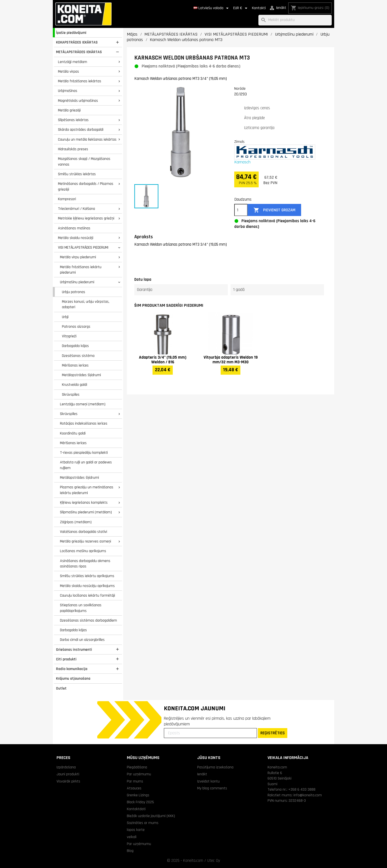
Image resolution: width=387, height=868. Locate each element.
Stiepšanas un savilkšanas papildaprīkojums (81, 608)
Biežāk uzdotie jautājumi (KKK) (151, 816)
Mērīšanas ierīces (75, 365)
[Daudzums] (241, 210)
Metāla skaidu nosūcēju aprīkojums (87, 586)
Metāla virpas (68, 71)
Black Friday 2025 (140, 802)
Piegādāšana (137, 767)
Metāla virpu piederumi (78, 257)
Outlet (61, 688)
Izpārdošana (66, 767)
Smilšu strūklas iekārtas (77, 174)
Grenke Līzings (138, 795)
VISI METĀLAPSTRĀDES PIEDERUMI (83, 247)
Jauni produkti (68, 774)
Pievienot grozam (274, 210)
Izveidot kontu (208, 781)
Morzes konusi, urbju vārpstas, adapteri (86, 304)
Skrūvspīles (71, 394)
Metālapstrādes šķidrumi (81, 375)
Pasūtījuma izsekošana (215, 767)
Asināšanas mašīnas (74, 228)
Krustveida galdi (75, 385)
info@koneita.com (308, 795)
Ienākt (202, 774)
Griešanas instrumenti (74, 650)
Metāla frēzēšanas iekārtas (80, 81)
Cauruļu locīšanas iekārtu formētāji (87, 595)
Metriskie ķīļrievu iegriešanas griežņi (86, 218)
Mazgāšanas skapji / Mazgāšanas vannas (84, 162)
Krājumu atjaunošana (73, 678)
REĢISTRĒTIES (273, 733)
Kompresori (67, 199)
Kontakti (259, 8)
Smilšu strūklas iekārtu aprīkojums (87, 576)
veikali (132, 837)
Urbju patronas (74, 292)
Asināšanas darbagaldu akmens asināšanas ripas (85, 564)
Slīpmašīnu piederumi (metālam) (86, 512)
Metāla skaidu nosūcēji (76, 238)
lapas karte (136, 830)
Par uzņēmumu (139, 774)
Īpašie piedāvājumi (71, 33)
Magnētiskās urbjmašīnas (78, 101)
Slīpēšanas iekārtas (73, 120)
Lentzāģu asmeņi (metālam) (83, 404)
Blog (130, 851)
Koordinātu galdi (73, 433)
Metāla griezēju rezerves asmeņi (86, 541)
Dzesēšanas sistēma (78, 356)
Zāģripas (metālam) (76, 522)
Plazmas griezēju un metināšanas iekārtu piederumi (87, 490)
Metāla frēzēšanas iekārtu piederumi (81, 270)
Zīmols (239, 142)
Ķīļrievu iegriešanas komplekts (84, 502)
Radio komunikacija (72, 669)
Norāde (240, 88)
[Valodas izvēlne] (212, 8)
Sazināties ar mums (143, 823)
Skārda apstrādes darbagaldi (81, 130)
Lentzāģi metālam (73, 62)
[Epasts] (210, 733)
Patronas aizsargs (76, 326)
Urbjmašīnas (68, 91)
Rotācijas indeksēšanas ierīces (84, 423)
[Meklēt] (295, 20)
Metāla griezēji (69, 110)
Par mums (135, 781)
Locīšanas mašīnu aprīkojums (83, 551)
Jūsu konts (209, 758)
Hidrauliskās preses (73, 149)
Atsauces (134, 788)
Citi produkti (66, 659)
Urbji (65, 317)
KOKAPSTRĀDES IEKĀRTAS (77, 42)
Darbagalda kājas (75, 346)
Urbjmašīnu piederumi (77, 282)
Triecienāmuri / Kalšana (77, 209)
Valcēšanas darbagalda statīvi (84, 532)
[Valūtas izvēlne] (241, 8)
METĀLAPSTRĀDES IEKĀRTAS (79, 52)
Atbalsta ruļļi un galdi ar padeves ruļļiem (86, 465)
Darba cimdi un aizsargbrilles (82, 640)
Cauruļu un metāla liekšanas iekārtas (87, 139)
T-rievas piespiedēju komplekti (84, 453)
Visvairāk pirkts (68, 781)
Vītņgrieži (69, 336)
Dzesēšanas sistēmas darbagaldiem (88, 620)
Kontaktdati (136, 809)
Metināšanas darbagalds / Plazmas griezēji (86, 186)
